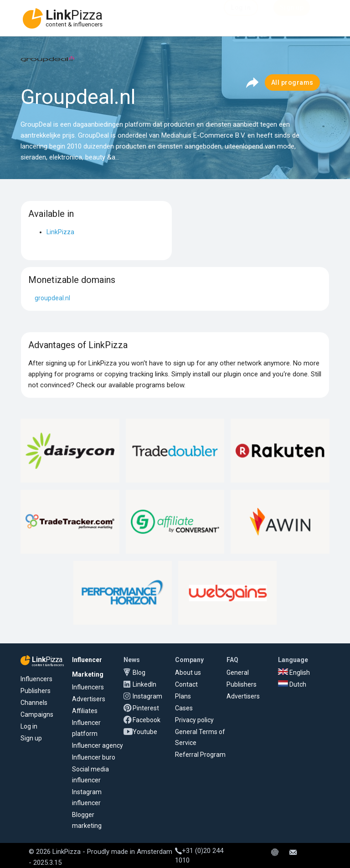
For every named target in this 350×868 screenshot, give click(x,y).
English (294, 673)
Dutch (292, 684)
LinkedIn (144, 684)
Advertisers (89, 699)
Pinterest (146, 708)
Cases (184, 708)
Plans (183, 696)
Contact (186, 684)
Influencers (36, 679)
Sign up (31, 738)
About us (188, 673)
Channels (34, 703)
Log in (29, 726)
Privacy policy (194, 720)
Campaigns (37, 714)
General (238, 673)
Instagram (147, 696)
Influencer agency (98, 745)
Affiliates (85, 711)
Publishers (36, 691)
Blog (139, 673)
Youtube (145, 732)
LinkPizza (60, 232)
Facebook (147, 720)
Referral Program (200, 755)
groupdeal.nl (52, 298)
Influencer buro (94, 757)
